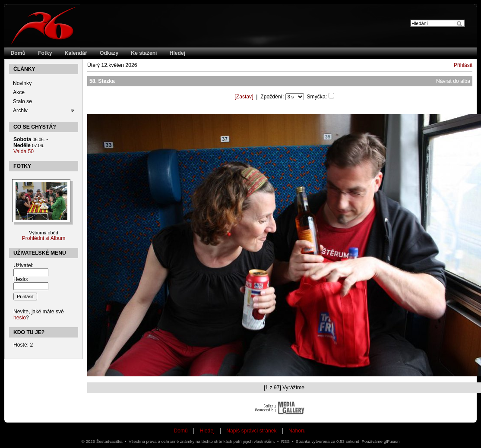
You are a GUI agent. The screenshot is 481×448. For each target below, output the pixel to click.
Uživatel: (24, 265)
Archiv (20, 110)
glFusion (392, 441)
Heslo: (21, 279)
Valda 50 (24, 151)
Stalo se (22, 101)
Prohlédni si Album (44, 238)
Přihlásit (463, 65)
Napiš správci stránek (251, 431)
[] (244, 97)
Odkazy (109, 53)
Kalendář (76, 53)
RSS (285, 441)
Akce (19, 92)
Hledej (177, 53)
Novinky (22, 83)
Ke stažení (144, 53)
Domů (18, 53)
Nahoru (297, 431)
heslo (20, 318)
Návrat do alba (453, 81)
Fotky (45, 53)
